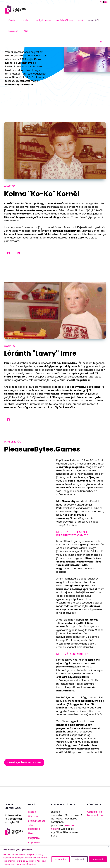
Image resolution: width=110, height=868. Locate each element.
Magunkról (93, 20)
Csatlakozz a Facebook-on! (95, 814)
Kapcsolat (13, 31)
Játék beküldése (65, 20)
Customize (61, 859)
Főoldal (12, 20)
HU (106, 2)
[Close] (108, 847)
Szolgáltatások (43, 20)
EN (101, 2)
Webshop (25, 20)
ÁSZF (26, 31)
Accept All (98, 859)
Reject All (79, 859)
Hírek (81, 20)
